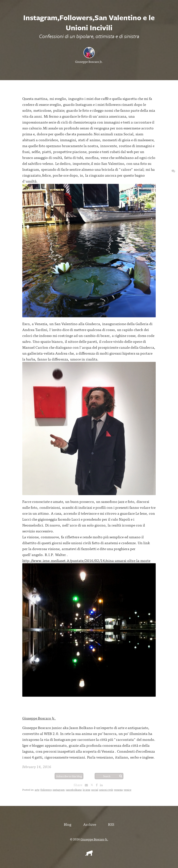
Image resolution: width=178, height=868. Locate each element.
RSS (111, 824)
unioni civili (106, 790)
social (95, 790)
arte (37, 790)
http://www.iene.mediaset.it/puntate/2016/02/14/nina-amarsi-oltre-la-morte (86, 560)
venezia (118, 790)
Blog (68, 824)
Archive (90, 824)
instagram (59, 790)
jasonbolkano (74, 790)
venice (127, 790)
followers (46, 790)
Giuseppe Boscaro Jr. (89, 61)
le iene (87, 790)
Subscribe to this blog (69, 776)
